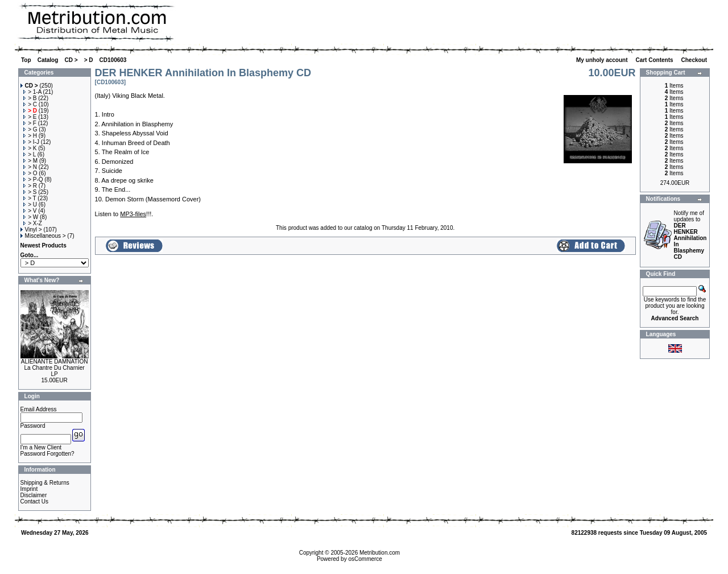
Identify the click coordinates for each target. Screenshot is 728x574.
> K (30, 148)
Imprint (29, 489)
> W (31, 217)
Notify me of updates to (690, 235)
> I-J (31, 142)
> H (30, 136)
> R (30, 186)
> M (30, 161)
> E (30, 117)
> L (30, 154)
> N (30, 167)
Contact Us (34, 501)
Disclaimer (34, 495)
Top (26, 60)
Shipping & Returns (45, 483)
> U (30, 205)
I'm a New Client (41, 447)
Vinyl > (31, 230)
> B (30, 98)
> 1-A (32, 92)
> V (30, 211)
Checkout (694, 60)
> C (30, 104)
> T (30, 198)
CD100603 (113, 60)
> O (30, 173)
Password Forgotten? (47, 454)
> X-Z (33, 223)
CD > (71, 60)
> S (30, 192)
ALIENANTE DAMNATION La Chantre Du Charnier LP (55, 368)
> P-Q (33, 179)
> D (89, 60)
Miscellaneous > (43, 236)
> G (30, 129)
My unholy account (603, 60)
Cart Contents (655, 60)
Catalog (48, 60)
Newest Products (44, 245)
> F (30, 123)
